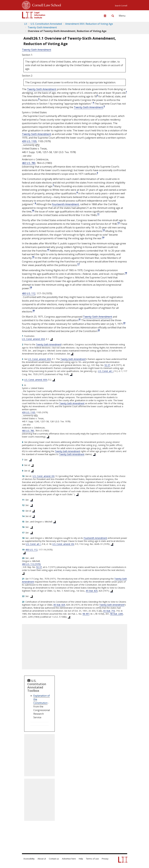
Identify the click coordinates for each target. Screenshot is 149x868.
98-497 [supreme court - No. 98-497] (86, 614)
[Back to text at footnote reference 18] (112, 544)
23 (99, 330)
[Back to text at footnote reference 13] (34, 511)
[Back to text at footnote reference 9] (32, 471)
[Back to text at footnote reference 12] (32, 505)
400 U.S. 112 (29, 293)
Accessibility (29, 859)
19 (31, 287)
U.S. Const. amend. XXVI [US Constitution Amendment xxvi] (33, 339)
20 (34, 310)
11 (98, 214)
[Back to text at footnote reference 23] (69, 617)
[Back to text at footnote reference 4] (54, 380)
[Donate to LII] (105, 16)
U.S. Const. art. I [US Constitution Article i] (106, 371)
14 (103, 237)
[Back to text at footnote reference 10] (77, 494)
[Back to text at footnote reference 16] (32, 527)
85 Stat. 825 (92, 591)
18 (126, 273)
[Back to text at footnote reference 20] (23, 573)
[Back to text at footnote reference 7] (31, 460)
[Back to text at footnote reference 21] (112, 591)
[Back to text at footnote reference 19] (25, 553)
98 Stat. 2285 (117, 614)
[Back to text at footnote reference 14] (34, 516)
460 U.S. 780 (29, 163)
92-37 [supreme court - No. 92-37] (107, 365)
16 (33, 257)
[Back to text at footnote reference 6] (94, 454)
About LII (42, 859)
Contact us (54, 859)
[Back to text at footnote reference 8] (32, 465)
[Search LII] (113, 16)
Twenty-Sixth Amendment (42, 27)
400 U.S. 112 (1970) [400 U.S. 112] (31, 564)
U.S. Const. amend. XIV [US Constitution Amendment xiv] (44, 476)
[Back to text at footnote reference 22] (32, 596)
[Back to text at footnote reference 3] (71, 374)
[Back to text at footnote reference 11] (32, 500)
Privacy (105, 859)
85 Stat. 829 (59, 605)
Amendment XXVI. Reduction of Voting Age (89, 24)
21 (80, 319)
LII (26, 24)
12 (118, 223)
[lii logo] (34, 15)
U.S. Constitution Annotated (46, 24)
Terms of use (92, 859)
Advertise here (69, 859)
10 (33, 210)
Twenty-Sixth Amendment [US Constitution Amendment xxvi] (37, 50)
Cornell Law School (46, 5)
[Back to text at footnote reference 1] (52, 339)
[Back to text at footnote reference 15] (55, 522)
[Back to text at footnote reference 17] (32, 533)
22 (124, 323)
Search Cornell (121, 6)
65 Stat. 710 (109, 611)
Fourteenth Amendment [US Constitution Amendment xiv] (65, 204)
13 (104, 230)
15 (48, 250)
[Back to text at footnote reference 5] (48, 437)
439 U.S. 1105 (29, 141)
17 (78, 264)
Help (81, 859)
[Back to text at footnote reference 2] (72, 354)
